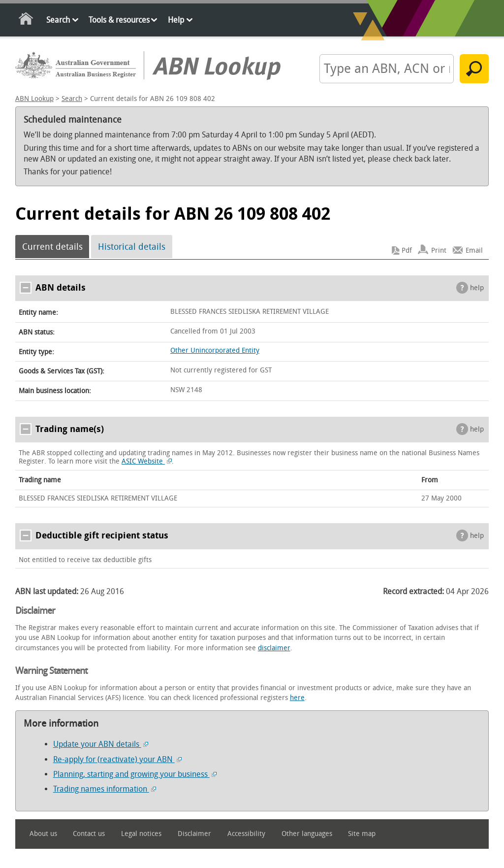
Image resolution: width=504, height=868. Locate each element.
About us (43, 834)
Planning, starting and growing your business (135, 774)
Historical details (132, 247)
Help (176, 20)
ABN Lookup (34, 99)
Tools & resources (119, 20)
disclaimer (274, 648)
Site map (362, 834)
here (297, 698)
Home (26, 20)
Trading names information (105, 789)
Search (58, 20)
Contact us (89, 834)
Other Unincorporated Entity (215, 351)
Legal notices (141, 834)
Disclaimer (194, 834)
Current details (52, 247)
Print (439, 250)
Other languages (307, 834)
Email (474, 250)
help (477, 288)
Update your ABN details (101, 744)
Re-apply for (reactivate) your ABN (117, 759)
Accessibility (246, 834)
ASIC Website (147, 461)
